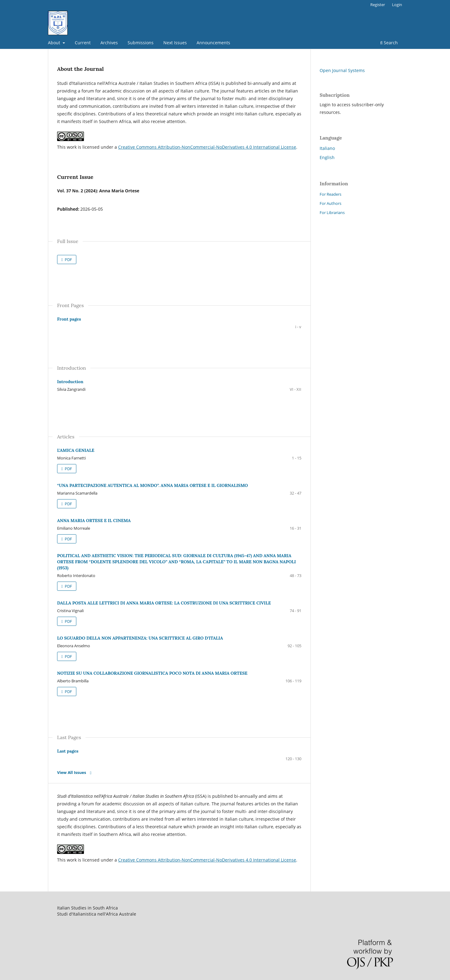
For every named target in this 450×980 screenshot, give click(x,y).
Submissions (141, 43)
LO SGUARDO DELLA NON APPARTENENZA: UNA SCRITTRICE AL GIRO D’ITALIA (140, 638)
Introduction (70, 382)
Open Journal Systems (342, 70)
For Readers (330, 194)
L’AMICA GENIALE (76, 450)
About (55, 43)
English (327, 157)
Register (378, 5)
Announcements (213, 43)
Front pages (69, 319)
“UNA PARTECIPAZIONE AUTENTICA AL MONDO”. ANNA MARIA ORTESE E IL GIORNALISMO (152, 485)
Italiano (327, 148)
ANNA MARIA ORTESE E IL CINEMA (94, 521)
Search (389, 43)
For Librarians (332, 212)
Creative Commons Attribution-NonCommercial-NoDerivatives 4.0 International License (207, 147)
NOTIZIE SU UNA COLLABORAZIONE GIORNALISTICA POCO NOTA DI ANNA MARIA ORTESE (152, 673)
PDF (68, 260)
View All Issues (72, 772)
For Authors (330, 203)
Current (83, 43)
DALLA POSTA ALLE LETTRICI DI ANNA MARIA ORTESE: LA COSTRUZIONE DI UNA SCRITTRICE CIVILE (164, 603)
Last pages (68, 751)
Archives (109, 43)
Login (397, 5)
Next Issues (175, 43)
